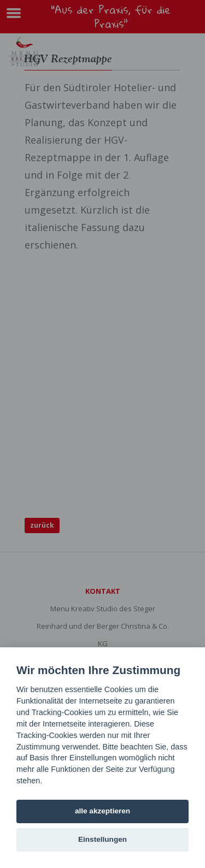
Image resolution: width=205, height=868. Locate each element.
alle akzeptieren (102, 811)
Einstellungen (102, 839)
